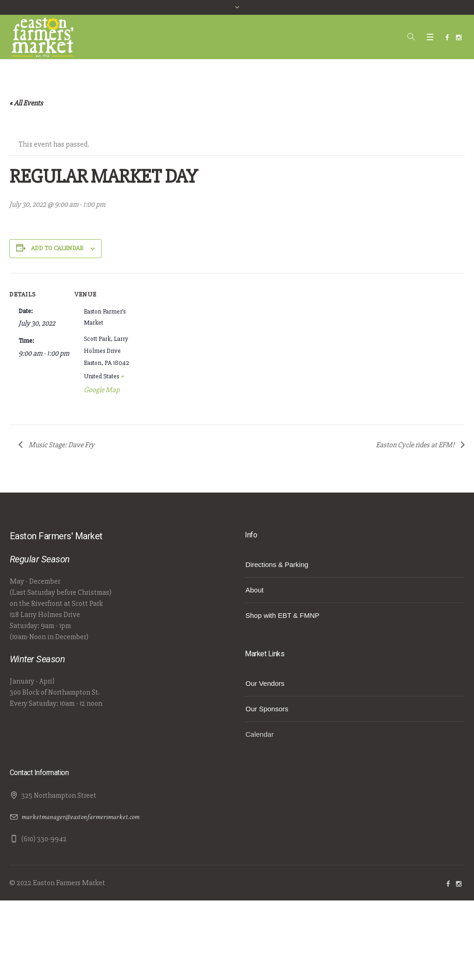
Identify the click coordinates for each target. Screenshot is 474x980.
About (254, 590)
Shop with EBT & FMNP (282, 615)
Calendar (259, 734)
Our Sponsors (267, 709)
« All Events (26, 103)
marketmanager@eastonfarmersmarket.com (80, 817)
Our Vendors (265, 683)
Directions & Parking (277, 564)
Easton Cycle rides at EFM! (416, 445)
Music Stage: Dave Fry (61, 445)
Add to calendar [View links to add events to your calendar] (57, 248)
